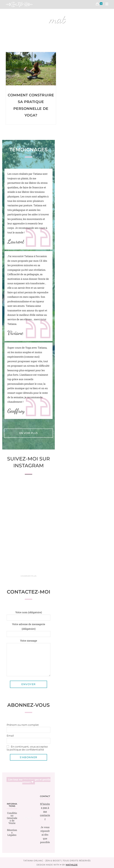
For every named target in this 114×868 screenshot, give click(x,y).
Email (10, 736)
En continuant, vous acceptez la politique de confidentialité (27, 748)
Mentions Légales (12, 833)
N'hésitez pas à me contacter (45, 811)
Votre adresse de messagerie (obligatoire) (28, 629)
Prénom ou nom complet (23, 725)
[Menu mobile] (106, 4)
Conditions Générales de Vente (12, 818)
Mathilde (72, 865)
